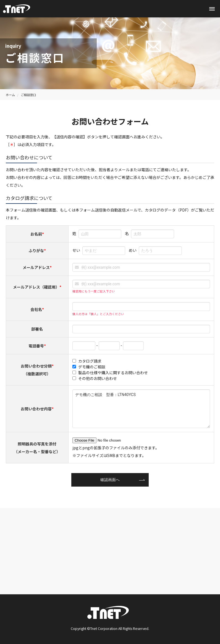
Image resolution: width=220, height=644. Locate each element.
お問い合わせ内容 (37, 409)
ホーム (10, 95)
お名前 (37, 234)
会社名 (37, 309)
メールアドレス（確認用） (37, 287)
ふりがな (37, 250)
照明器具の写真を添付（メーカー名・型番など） (37, 448)
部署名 (37, 329)
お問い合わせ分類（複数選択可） (37, 370)
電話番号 (37, 346)
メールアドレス (37, 267)
